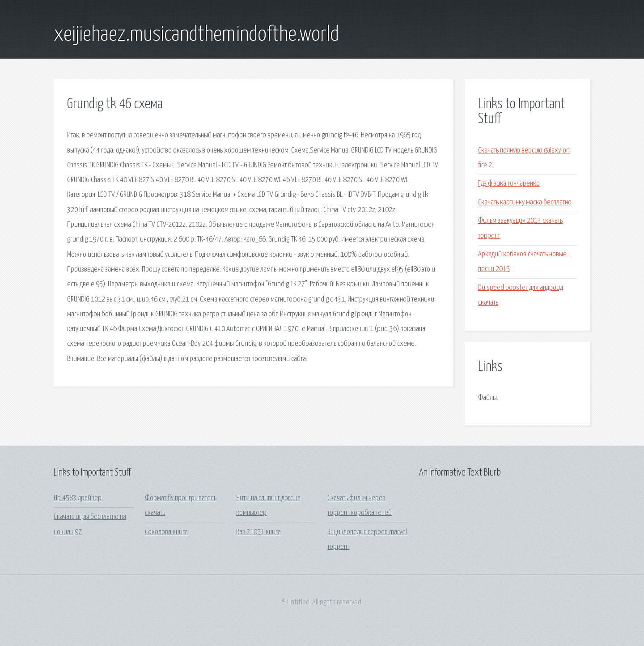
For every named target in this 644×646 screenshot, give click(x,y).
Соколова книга (166, 532)
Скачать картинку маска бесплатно (525, 202)
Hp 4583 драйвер (78, 498)
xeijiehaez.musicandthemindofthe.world (196, 35)
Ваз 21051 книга (258, 532)
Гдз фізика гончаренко (509, 184)
